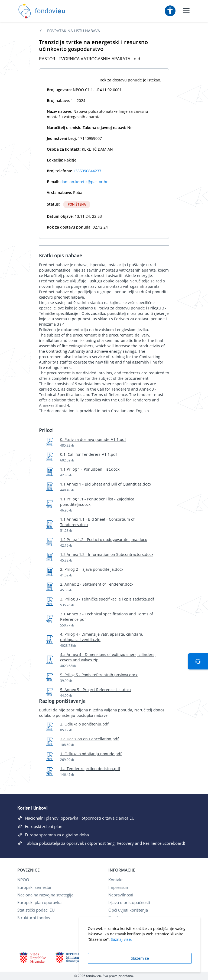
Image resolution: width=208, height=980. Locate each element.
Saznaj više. (121, 939)
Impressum (119, 887)
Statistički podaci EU (36, 910)
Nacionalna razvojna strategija (45, 895)
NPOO (23, 880)
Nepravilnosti (121, 895)
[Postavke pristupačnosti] (170, 11)
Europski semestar (35, 887)
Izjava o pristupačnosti (129, 902)
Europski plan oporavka (39, 902)
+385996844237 (87, 171)
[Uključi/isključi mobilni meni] (186, 11)
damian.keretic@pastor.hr (84, 182)
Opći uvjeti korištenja (128, 910)
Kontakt (116, 880)
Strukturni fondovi (34, 918)
